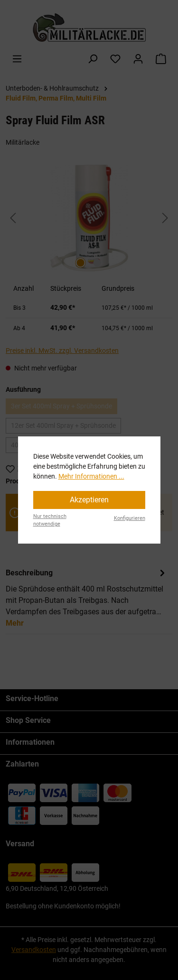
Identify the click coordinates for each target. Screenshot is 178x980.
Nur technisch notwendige (50, 520)
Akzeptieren (89, 500)
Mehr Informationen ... (91, 476)
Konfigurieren (130, 518)
